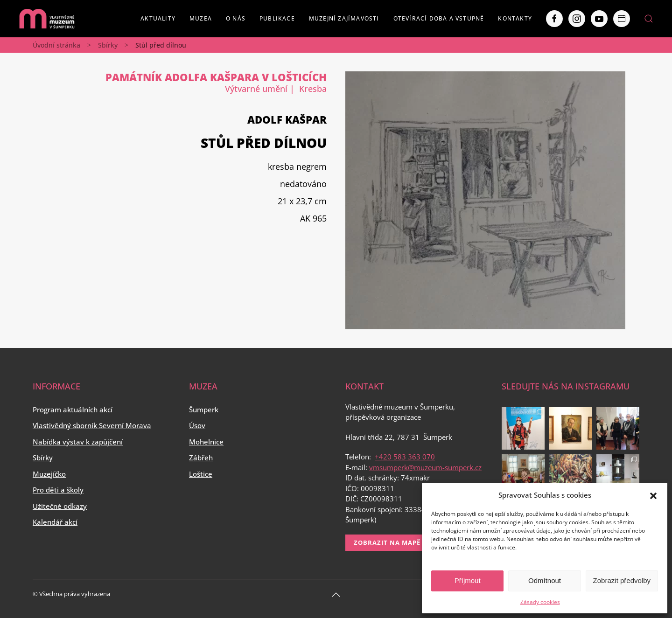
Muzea (201, 18)
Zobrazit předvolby (622, 580)
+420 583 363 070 (405, 457)
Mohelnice (206, 442)
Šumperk (204, 410)
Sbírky (108, 45)
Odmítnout (545, 580)
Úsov (197, 425)
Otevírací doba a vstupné (439, 18)
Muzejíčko (49, 474)
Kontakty (515, 18)
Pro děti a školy (58, 490)
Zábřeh (201, 458)
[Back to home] (47, 19)
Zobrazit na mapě (387, 542)
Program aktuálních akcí (73, 410)
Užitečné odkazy (60, 506)
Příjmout (468, 580)
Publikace (277, 18)
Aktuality (158, 18)
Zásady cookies (540, 602)
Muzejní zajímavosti (344, 18)
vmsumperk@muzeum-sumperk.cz (425, 467)
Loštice (201, 474)
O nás (236, 18)
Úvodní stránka (56, 45)
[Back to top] (336, 595)
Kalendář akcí (55, 522)
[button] (653, 495)
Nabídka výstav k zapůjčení (78, 442)
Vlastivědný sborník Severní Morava (92, 425)
